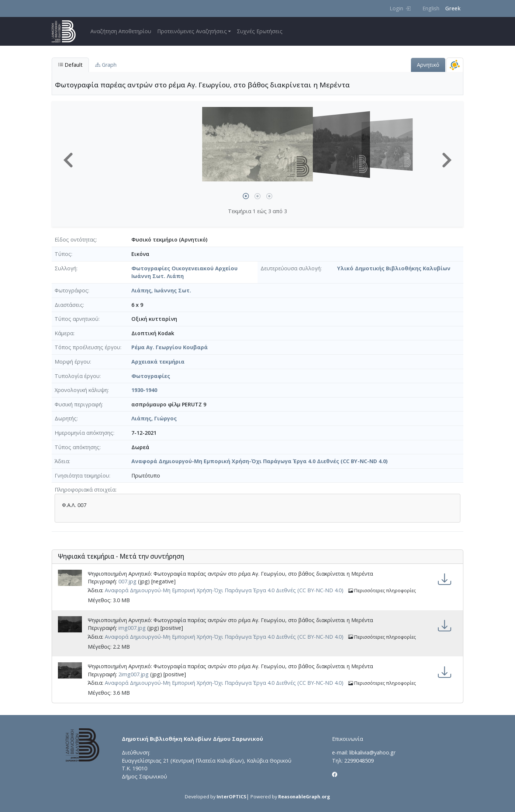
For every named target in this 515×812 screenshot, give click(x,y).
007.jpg (127, 581)
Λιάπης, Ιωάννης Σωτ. (161, 290)
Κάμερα (64, 333)
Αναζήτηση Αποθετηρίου (121, 31)
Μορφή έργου (72, 362)
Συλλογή (65, 268)
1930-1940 (144, 390)
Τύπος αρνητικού (77, 319)
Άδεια (62, 461)
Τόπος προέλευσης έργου (87, 347)
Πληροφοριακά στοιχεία (85, 490)
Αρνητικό (428, 65)
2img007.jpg (134, 674)
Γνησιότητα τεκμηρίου (82, 476)
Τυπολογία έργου (77, 376)
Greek (453, 8)
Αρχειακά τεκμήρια (158, 362)
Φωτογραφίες (151, 376)
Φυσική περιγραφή (78, 404)
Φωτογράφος (71, 290)
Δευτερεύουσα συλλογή (291, 268)
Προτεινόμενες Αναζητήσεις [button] (192, 31)
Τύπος (63, 254)
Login (400, 8)
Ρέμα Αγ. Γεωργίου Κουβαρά (170, 347)
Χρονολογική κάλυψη (81, 390)
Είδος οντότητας (75, 240)
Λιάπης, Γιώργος (154, 418)
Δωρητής (66, 418)
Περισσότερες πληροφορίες (382, 591)
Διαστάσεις (69, 305)
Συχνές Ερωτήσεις (260, 31)
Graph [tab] (106, 65)
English (431, 8)
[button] (68, 160)
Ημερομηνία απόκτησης (84, 433)
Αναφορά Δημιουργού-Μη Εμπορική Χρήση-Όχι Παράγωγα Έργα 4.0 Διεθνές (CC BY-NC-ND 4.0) (260, 461)
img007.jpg (132, 628)
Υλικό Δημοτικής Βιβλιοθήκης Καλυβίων (394, 268)
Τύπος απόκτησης (77, 447)
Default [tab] (70, 65)
